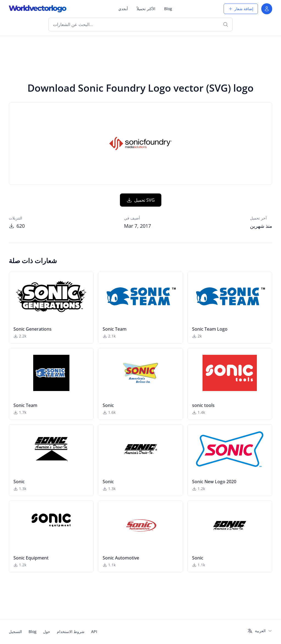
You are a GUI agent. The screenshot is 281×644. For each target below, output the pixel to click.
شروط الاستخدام (71, 632)
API (94, 632)
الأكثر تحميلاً (146, 9)
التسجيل (15, 632)
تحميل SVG (141, 200)
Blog (168, 9)
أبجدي (123, 9)
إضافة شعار (241, 9)
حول (47, 632)
